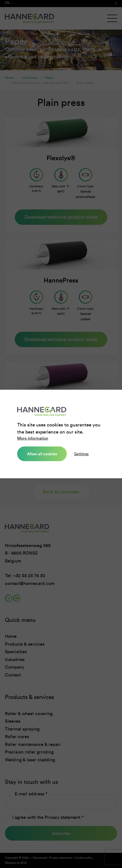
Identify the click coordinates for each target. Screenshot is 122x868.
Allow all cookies (42, 454)
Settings (81, 454)
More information (33, 438)
